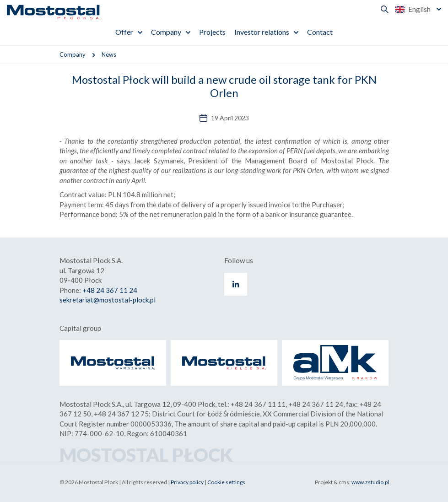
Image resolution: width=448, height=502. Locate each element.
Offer (124, 32)
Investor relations (262, 32)
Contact (320, 32)
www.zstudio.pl (370, 482)
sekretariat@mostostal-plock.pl (108, 300)
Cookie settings (226, 482)
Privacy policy (187, 482)
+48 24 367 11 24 (110, 290)
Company (166, 32)
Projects (212, 32)
